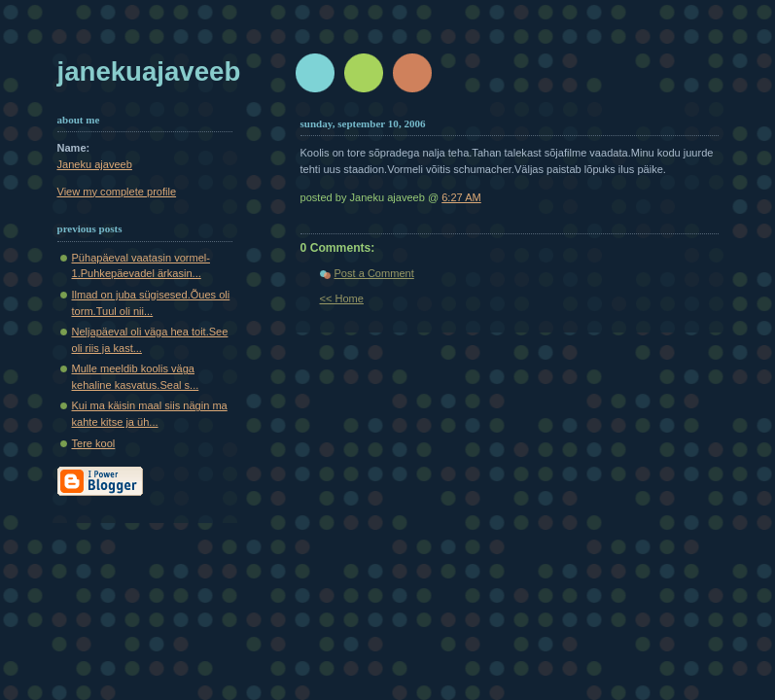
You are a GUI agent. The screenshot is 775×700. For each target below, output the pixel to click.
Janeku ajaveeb (95, 164)
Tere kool (94, 443)
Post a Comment (374, 273)
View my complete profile (117, 192)
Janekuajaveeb (149, 71)
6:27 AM (461, 197)
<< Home (342, 298)
